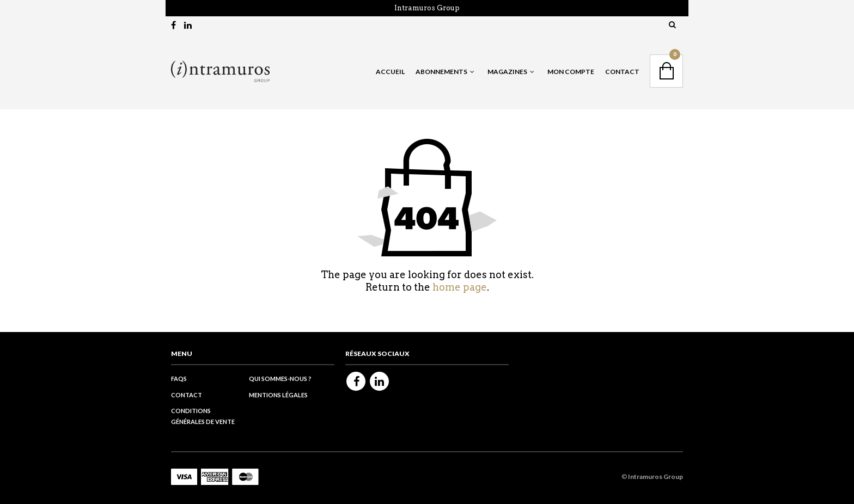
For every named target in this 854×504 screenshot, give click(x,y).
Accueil (390, 72)
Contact (622, 72)
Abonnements (441, 72)
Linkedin (379, 381)
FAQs (179, 379)
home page (460, 287)
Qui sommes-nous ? (280, 379)
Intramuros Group (427, 8)
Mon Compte (571, 72)
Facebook (356, 381)
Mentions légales (278, 395)
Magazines (507, 72)
